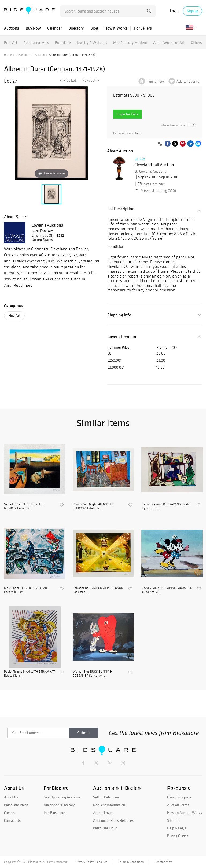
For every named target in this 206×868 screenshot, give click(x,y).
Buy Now (33, 28)
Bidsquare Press (16, 805)
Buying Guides (178, 836)
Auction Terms (178, 805)
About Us (11, 797)
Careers (10, 813)
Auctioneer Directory (59, 805)
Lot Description (121, 209)
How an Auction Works (185, 813)
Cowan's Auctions (47, 225)
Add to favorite (188, 81)
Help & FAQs (177, 828)
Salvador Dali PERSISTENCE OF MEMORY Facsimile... (25, 506)
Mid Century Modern (130, 43)
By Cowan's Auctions (150, 171)
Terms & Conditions (131, 862)
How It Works (116, 28)
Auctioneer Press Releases (113, 820)
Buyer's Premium (122, 337)
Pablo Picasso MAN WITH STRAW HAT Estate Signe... (29, 673)
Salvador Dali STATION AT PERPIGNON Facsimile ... (98, 590)
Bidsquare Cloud (105, 828)
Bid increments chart (127, 133)
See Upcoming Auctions (62, 797)
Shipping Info (119, 315)
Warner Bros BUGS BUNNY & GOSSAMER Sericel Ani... (92, 673)
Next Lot (91, 80)
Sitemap (174, 820)
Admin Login (103, 813)
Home (8, 55)
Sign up (193, 11)
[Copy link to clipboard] (160, 144)
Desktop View (163, 862)
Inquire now (155, 81)
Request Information (109, 805)
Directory (76, 28)
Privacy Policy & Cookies (91, 862)
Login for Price (128, 114)
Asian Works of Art (169, 43)
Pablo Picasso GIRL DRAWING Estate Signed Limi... (166, 506)
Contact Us (12, 820)
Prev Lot (67, 80)
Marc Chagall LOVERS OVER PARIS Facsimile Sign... (27, 590)
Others (196, 43)
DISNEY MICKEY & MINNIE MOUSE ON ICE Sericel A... (167, 590)
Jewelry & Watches (92, 43)
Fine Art (11, 43)
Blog (94, 28)
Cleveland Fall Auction (30, 55)
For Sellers (143, 28)
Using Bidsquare (179, 797)
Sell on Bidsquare (106, 797)
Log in (175, 11)
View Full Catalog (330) (155, 191)
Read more (23, 285)
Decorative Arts (36, 43)
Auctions (12, 28)
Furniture (63, 43)
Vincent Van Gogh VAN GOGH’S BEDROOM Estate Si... (93, 506)
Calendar (54, 28)
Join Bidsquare (54, 813)
